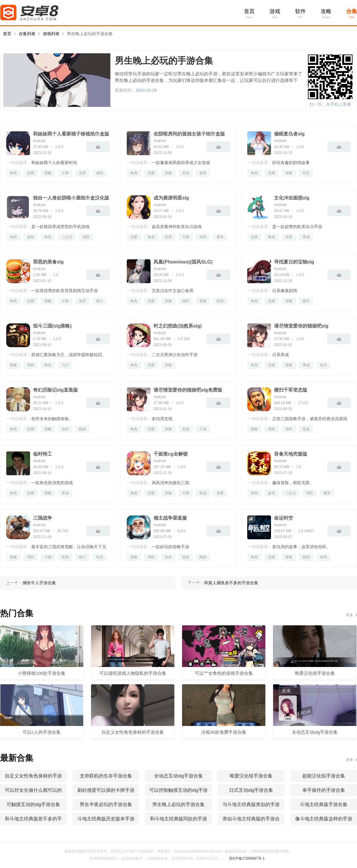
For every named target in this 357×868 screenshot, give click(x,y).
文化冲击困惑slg (292, 198)
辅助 (100, 173)
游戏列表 (51, 34)
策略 (48, 173)
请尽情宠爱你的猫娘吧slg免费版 (188, 390)
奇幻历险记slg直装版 (55, 390)
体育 (82, 301)
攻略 (326, 11)
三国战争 (43, 518)
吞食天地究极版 (291, 454)
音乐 (323, 365)
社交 (306, 173)
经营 (168, 237)
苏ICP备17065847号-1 (247, 858)
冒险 (203, 301)
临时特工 (43, 454)
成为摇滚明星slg (171, 198)
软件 (300, 11)
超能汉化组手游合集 (324, 776)
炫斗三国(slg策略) (52, 326)
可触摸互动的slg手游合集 (33, 804)
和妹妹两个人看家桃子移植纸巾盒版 (71, 134)
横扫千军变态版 (291, 390)
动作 (186, 301)
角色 (13, 173)
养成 (306, 237)
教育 (327, 493)
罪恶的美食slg (48, 262)
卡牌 (65, 173)
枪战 (82, 429)
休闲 (13, 237)
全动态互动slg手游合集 (178, 776)
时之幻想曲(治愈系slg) (178, 326)
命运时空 (284, 518)
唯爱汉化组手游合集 (251, 776)
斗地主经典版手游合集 (324, 804)
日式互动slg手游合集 (251, 790)
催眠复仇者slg (289, 134)
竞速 (186, 429)
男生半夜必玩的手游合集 (106, 804)
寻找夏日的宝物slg (294, 262)
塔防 (86, 237)
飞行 (65, 365)
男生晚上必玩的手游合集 (90, 34)
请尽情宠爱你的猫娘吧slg (301, 326)
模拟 (203, 557)
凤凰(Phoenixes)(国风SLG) (183, 262)
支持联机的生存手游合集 (106, 776)
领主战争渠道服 (170, 518)
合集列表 (27, 34)
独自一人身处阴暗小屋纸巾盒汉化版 (71, 198)
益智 (31, 237)
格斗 (100, 301)
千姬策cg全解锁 (171, 454)
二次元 (67, 237)
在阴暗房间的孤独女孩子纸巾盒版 (189, 134)
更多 (350, 615)
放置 (82, 173)
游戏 (275, 11)
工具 (203, 429)
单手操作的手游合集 (324, 790)
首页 (249, 11)
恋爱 (31, 173)
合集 (352, 11)
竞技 (186, 173)
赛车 (220, 237)
